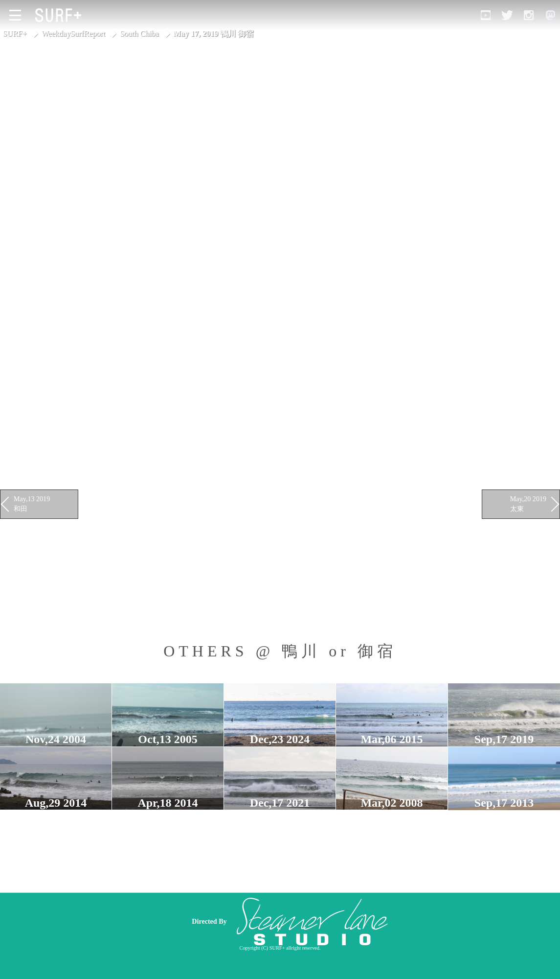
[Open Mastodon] (550, 15)
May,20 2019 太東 (528, 504)
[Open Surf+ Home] (61, 15)
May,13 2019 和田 (32, 504)
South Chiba (139, 34)
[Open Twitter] (507, 15)
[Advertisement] (350, 921)
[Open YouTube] (486, 15)
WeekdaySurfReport (73, 34)
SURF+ (15, 34)
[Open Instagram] (529, 15)
